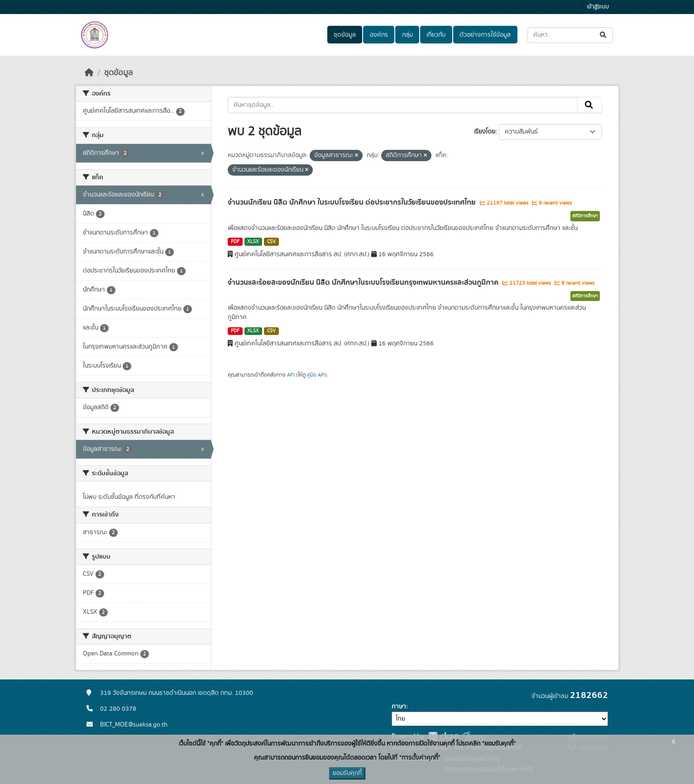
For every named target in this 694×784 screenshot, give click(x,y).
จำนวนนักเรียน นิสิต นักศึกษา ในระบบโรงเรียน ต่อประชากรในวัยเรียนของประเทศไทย (353, 202)
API (291, 375)
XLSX (253, 242)
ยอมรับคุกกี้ (347, 773)
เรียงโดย (485, 132)
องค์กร (379, 35)
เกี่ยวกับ (436, 35)
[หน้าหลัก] (89, 73)
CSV (271, 242)
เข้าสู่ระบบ (598, 7)
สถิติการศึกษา (585, 216)
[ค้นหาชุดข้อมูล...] (570, 35)
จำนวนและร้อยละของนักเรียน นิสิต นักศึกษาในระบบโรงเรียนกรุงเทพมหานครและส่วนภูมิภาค (364, 282)
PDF (235, 242)
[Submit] (604, 35)
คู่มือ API (316, 375)
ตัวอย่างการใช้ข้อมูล (485, 35)
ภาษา (399, 707)
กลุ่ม (407, 35)
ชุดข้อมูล (345, 35)
